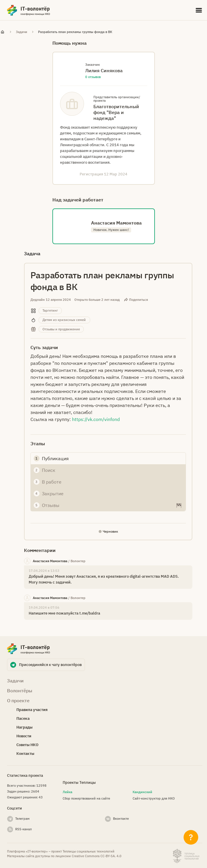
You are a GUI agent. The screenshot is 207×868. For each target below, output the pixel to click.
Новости (24, 736)
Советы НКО (27, 745)
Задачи (22, 32)
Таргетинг (50, 310)
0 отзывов (93, 77)
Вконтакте (121, 819)
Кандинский (142, 792)
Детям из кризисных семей (64, 320)
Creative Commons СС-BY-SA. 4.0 (97, 856)
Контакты (25, 754)
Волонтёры (20, 691)
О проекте (18, 700)
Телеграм (22, 819)
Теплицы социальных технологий (89, 851)
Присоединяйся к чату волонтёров (50, 665)
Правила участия (32, 710)
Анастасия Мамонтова (50, 561)
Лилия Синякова (104, 70)
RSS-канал (23, 829)
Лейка (67, 792)
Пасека (23, 718)
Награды (24, 727)
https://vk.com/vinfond (96, 419)
